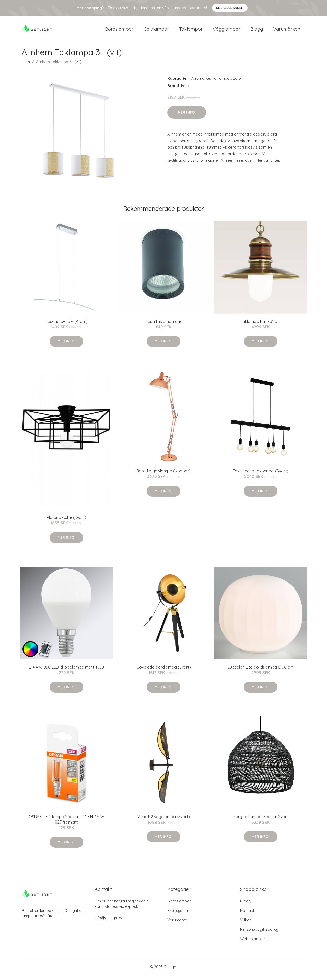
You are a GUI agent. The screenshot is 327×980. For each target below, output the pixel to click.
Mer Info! (187, 117)
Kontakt (247, 915)
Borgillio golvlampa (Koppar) (163, 475)
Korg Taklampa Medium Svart (261, 821)
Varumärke (200, 83)
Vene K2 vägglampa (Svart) (164, 821)
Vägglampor (226, 31)
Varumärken (287, 31)
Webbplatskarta (254, 943)
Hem (26, 66)
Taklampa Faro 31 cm (261, 326)
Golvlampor (156, 31)
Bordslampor (119, 31)
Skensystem (178, 915)
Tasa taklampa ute (163, 326)
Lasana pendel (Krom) (67, 326)
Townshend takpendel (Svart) (261, 475)
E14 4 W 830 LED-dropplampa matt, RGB (66, 671)
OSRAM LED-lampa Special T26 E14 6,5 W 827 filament (66, 824)
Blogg (257, 31)
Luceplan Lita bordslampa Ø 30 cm (261, 671)
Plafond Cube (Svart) (66, 522)
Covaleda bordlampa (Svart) (164, 671)
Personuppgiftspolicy (259, 934)
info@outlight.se (109, 922)
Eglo (237, 83)
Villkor (246, 924)
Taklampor (191, 31)
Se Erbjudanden (230, 8)
